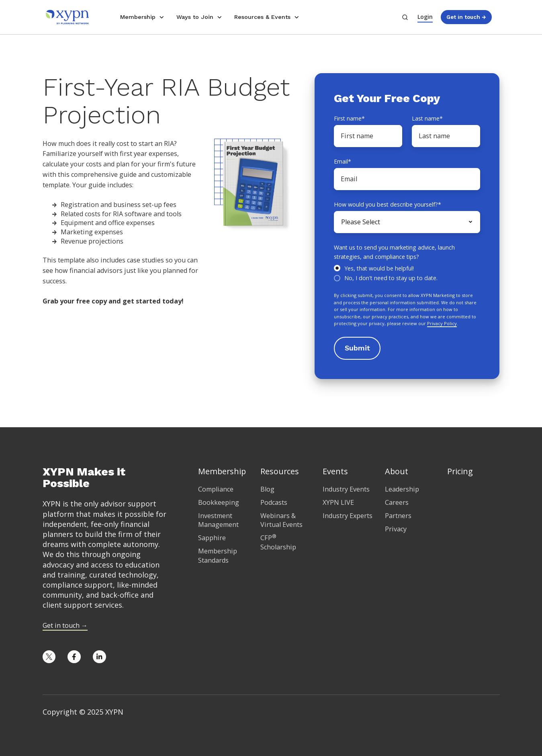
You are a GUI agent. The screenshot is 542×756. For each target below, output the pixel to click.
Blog (267, 489)
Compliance (216, 489)
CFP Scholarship (278, 542)
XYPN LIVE (338, 502)
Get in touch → (466, 17)
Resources (280, 471)
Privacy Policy (442, 323)
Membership (138, 17)
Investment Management (218, 520)
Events (335, 471)
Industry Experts (348, 516)
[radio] (407, 268)
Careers (397, 502)
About (397, 471)
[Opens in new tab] (49, 657)
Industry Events (346, 489)
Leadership (402, 489)
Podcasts (274, 502)
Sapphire (212, 538)
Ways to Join (195, 17)
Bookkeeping (219, 502)
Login (425, 17)
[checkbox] (407, 273)
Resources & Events (262, 17)
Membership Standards (218, 556)
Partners (398, 516)
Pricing (460, 471)
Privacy (396, 529)
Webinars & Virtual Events (281, 520)
